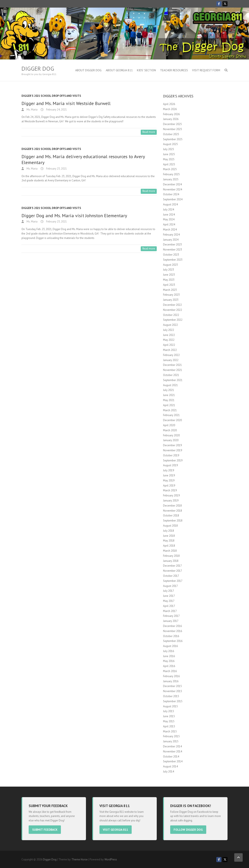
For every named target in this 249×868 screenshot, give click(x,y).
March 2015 (170, 731)
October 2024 (171, 194)
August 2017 (170, 586)
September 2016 (173, 641)
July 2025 (169, 149)
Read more (149, 132)
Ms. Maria (32, 110)
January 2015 (171, 741)
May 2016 (169, 661)
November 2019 (173, 450)
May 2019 (169, 480)
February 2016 (171, 676)
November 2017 (173, 571)
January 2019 (171, 501)
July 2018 (169, 531)
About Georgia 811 (119, 70)
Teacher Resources (174, 70)
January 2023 (171, 300)
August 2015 (170, 706)
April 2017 (169, 606)
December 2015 (172, 686)
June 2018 (169, 536)
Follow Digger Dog (190, 829)
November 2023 (173, 250)
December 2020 (172, 420)
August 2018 (170, 526)
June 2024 (169, 215)
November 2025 (173, 129)
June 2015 (169, 716)
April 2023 (169, 285)
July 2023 (169, 270)
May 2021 (169, 400)
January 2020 (171, 440)
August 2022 (170, 325)
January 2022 (171, 360)
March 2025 (170, 169)
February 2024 (171, 235)
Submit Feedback (47, 829)
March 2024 (170, 230)
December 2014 (172, 746)
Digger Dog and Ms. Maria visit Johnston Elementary (74, 216)
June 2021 (169, 395)
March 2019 (170, 490)
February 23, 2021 (56, 169)
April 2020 (169, 425)
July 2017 (169, 591)
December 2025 (172, 124)
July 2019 (169, 470)
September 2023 (173, 260)
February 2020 (171, 435)
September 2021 (173, 380)
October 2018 (171, 516)
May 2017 (169, 601)
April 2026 (169, 104)
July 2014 (169, 772)
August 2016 (170, 646)
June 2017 (169, 596)
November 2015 (173, 691)
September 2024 (173, 199)
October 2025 (171, 134)
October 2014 (171, 757)
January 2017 (171, 621)
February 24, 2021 (56, 110)
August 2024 (170, 204)
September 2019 (173, 460)
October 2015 (171, 696)
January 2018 (171, 561)
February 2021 (171, 415)
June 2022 (169, 335)
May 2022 (169, 340)
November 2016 (173, 631)
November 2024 (173, 189)
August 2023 (170, 265)
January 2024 (171, 240)
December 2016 (172, 626)
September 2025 (173, 139)
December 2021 (172, 365)
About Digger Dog (88, 70)
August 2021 (170, 385)
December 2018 (172, 506)
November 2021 (173, 370)
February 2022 (171, 355)
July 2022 (169, 330)
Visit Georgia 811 (117, 829)
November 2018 (173, 511)
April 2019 (169, 486)
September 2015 (173, 701)
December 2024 (172, 184)
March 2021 (170, 410)
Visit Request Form (206, 70)
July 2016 (169, 651)
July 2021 (169, 390)
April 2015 (169, 726)
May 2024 (169, 219)
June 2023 (169, 275)
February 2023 (171, 295)
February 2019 (171, 495)
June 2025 (169, 154)
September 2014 (173, 761)
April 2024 (169, 224)
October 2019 (171, 455)
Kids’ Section (146, 70)
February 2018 (171, 556)
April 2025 (169, 164)
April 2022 (169, 345)
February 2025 (171, 174)
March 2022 (170, 350)
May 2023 (169, 280)
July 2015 (169, 711)
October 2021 (171, 375)
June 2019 (169, 475)
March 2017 (170, 611)
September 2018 (173, 521)
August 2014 (170, 766)
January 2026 (171, 119)
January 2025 (171, 179)
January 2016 (171, 681)
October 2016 (171, 636)
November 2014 (173, 751)
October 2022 (171, 315)
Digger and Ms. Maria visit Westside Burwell (66, 103)
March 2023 (170, 290)
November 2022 (173, 310)
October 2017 (171, 576)
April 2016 (169, 666)
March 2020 (170, 430)
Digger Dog (38, 69)
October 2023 (171, 255)
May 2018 (169, 541)
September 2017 (173, 581)
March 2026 (170, 109)
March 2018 (170, 551)
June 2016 (169, 656)
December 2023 (172, 245)
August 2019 (170, 465)
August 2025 (170, 144)
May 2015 (169, 721)
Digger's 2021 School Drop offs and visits (51, 96)
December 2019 (172, 445)
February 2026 (171, 114)
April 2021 (169, 405)
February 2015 (171, 736)
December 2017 (172, 566)
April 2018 (169, 546)
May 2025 (169, 159)
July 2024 (169, 210)
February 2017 (171, 616)
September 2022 (173, 320)
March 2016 (170, 671)
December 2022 (172, 305)
